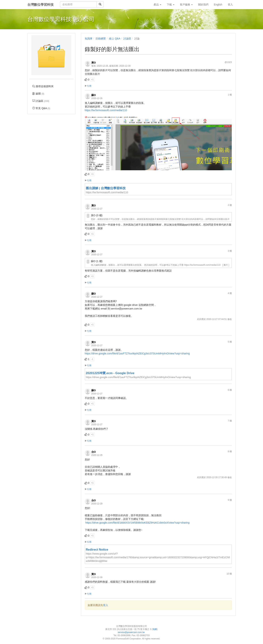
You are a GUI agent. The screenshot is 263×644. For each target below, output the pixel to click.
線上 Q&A (115, 39)
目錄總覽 (101, 39)
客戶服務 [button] (186, 5)
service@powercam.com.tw (132, 632)
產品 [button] (157, 5)
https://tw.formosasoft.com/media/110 (106, 110)
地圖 (155, 629)
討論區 (127, 39)
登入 (106, 605)
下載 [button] (171, 5)
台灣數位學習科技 (41, 5)
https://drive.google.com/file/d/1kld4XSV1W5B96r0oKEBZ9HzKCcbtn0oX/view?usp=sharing (137, 523)
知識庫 (89, 39)
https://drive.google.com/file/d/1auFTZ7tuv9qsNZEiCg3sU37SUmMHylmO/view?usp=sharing (137, 353)
